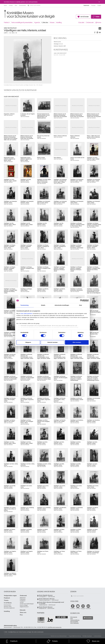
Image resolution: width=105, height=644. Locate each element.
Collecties (45, 22)
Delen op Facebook (95, 32)
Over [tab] (81, 305)
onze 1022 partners (26, 313)
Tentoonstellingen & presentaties (22, 22)
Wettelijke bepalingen (87, 636)
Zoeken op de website (28, 5)
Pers (16, 5)
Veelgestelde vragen (10, 596)
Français (93, 5)
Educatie (81, 22)
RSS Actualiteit (74, 622)
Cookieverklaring (97, 636)
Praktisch (7, 22)
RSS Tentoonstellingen (75, 619)
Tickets (97, 17)
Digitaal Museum (24, 607)
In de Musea (8, 603)
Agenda (37, 22)
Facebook (73, 609)
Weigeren (28, 342)
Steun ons (23, 612)
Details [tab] (43, 305)
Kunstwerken (100, 28)
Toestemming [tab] (25, 305)
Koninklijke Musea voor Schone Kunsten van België (4, 11)
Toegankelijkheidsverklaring (75, 636)
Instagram (83, 609)
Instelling (59, 22)
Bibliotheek (23, 598)
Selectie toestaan (53, 342)
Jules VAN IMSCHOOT (60, 54)
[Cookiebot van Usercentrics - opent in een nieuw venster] (81, 301)
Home (5, 5)
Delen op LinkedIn (97, 32)
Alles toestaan (77, 342)
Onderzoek (90, 22)
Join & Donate (84, 17)
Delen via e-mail (100, 32)
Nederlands (86, 5)
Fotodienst (23, 601)
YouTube (78, 609)
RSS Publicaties (75, 623)
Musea (52, 22)
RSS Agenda (74, 617)
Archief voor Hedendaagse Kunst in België (27, 604)
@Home (98, 22)
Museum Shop (8, 606)
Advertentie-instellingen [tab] (62, 305)
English (99, 5)
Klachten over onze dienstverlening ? (59, 636)
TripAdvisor (88, 609)
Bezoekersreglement (9, 608)
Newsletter (89, 618)
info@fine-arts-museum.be (55, 627)
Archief (22, 602)
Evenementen (23, 5)
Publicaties (23, 599)
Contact (11, 5)
